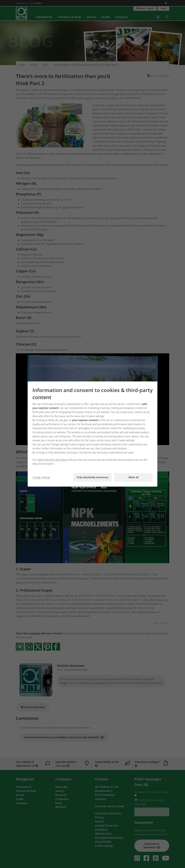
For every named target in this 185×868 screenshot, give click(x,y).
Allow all (133, 477)
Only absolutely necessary (92, 477)
